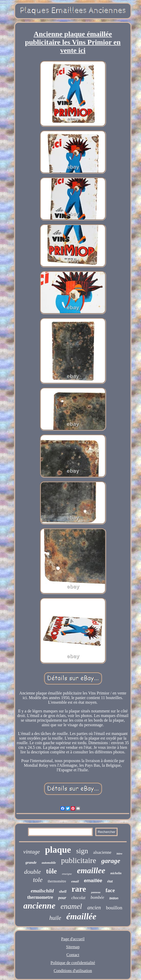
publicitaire (79, 860)
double (32, 872)
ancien (94, 908)
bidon (114, 898)
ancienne (39, 906)
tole (38, 880)
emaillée (93, 881)
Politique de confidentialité (73, 963)
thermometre (40, 897)
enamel (71, 906)
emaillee (91, 870)
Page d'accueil (73, 939)
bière (120, 853)
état (110, 881)
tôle (51, 871)
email (75, 881)
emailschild (42, 891)
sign (82, 851)
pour (62, 898)
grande (31, 862)
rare (79, 889)
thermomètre (57, 881)
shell (63, 891)
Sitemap (73, 947)
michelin (116, 873)
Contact (73, 955)
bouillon (114, 908)
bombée (97, 897)
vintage (31, 852)
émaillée (81, 916)
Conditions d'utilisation (73, 971)
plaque (58, 850)
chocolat (78, 898)
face (110, 890)
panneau (96, 892)
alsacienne (102, 852)
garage (111, 861)
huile (55, 918)
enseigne (67, 874)
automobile (49, 863)
